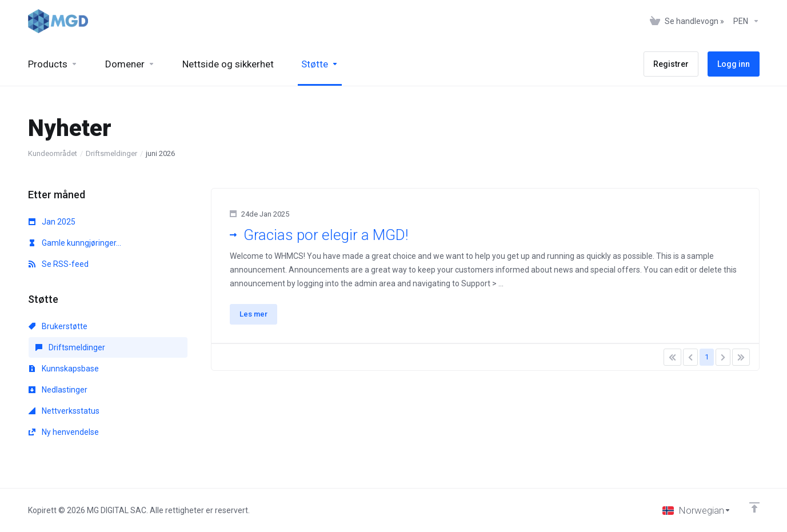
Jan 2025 (52, 222)
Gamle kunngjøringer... (75, 243)
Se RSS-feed (59, 264)
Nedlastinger (58, 390)
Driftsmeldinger (111, 153)
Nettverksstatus (64, 411)
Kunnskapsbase (64, 369)
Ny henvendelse (64, 432)
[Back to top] (754, 507)
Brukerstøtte (58, 326)
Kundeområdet (53, 153)
